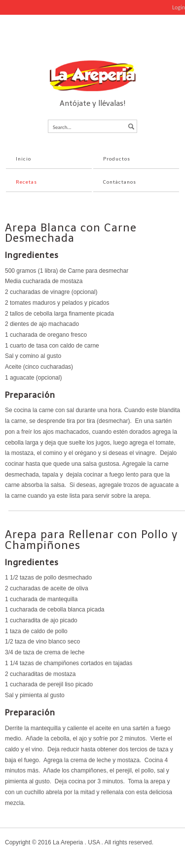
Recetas (26, 182)
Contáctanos (120, 182)
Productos (117, 159)
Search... (62, 127)
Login (179, 7)
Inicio (23, 159)
